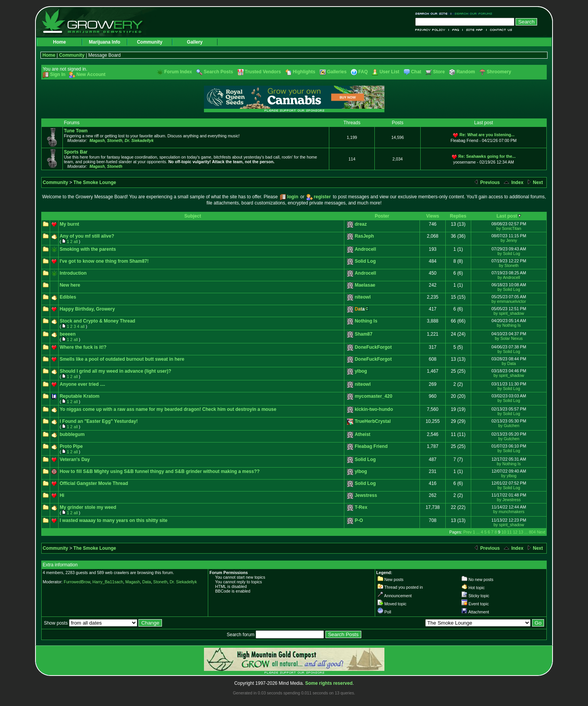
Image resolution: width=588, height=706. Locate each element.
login (293, 197)
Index (513, 182)
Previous (487, 182)
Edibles (68, 297)
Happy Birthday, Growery (87, 309)
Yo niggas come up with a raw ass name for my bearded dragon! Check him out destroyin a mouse (168, 409)
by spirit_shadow (509, 313)
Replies (458, 216)
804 (532, 532)
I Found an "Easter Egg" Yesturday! (99, 421)
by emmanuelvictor (509, 301)
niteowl (363, 297)
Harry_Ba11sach (108, 582)
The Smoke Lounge (95, 182)
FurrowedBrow (77, 582)
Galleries (337, 72)
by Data (509, 363)
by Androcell (509, 277)
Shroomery (499, 72)
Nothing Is (366, 321)
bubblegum (72, 434)
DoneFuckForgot (373, 347)
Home (59, 42)
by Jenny (509, 240)
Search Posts (218, 72)
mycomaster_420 (373, 396)
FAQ (456, 30)
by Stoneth (509, 265)
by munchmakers (509, 512)
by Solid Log (509, 253)
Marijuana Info (104, 42)
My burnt (70, 224)
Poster (382, 216)
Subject (193, 216)
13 (521, 532)
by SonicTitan (509, 228)
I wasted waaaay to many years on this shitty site (114, 520)
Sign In (58, 74)
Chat (416, 72)
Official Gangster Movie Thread (94, 483)
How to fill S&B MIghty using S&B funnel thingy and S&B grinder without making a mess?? (160, 471)
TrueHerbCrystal (373, 421)
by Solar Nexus (509, 338)
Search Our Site (433, 14)
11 (509, 532)
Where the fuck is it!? (83, 347)
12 (515, 532)
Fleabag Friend (371, 446)
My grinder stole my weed (88, 507)
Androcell (365, 249)
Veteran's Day (75, 459)
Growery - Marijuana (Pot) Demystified (97, 21)
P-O (359, 520)
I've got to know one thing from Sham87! (104, 261)
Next (535, 182)
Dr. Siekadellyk (139, 140)
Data (147, 582)
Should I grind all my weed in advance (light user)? (115, 371)
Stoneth (115, 140)
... (478, 532)
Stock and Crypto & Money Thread (98, 321)
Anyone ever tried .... (83, 384)
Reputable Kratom (80, 396)
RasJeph (364, 236)
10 (504, 532)
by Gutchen (509, 426)
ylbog (361, 371)
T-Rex (361, 507)
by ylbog (509, 476)
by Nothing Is (509, 325)
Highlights (304, 72)
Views (433, 216)
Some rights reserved (329, 683)
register (322, 197)
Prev (467, 532)
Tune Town (76, 131)
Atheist (363, 434)
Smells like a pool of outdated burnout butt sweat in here (122, 359)
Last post (507, 216)
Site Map (475, 30)
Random (466, 72)
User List (389, 72)
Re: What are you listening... (487, 135)
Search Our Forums (472, 14)
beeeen (68, 334)
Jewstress (366, 495)
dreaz (361, 224)
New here (70, 285)
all (76, 242)
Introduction (73, 273)
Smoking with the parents (88, 249)
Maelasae (365, 285)
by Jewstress (509, 500)
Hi (62, 495)
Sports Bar (76, 152)
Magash (97, 140)
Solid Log (365, 261)
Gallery (195, 42)
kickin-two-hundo (374, 409)
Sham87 (364, 334)
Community (150, 42)
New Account (91, 74)
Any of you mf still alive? (87, 236)
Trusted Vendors (263, 72)
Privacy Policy (432, 30)
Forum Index (178, 72)
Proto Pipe (71, 446)
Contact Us (500, 30)
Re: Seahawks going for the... (487, 156)
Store (439, 72)
